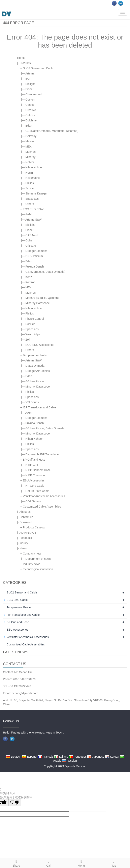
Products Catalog (34, 527)
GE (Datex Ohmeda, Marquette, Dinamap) (52, 131)
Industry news (32, 564)
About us (25, 512)
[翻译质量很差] (15, 803)
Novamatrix (33, 178)
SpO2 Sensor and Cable (38, 68)
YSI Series (32, 402)
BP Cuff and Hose (34, 460)
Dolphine (31, 120)
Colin (29, 240)
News (23, 548)
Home (21, 58)
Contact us (26, 517)
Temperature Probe (35, 355)
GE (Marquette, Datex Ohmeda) (45, 272)
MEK (29, 147)
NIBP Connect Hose (38, 470)
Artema (30, 73)
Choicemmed (34, 94)
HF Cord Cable (35, 486)
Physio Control (35, 319)
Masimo (30, 141)
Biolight (30, 84)
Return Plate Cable (37, 491)
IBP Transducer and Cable (39, 407)
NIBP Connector (36, 475)
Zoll (28, 340)
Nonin (29, 173)
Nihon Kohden (35, 167)
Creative (31, 110)
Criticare (31, 115)
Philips (30, 183)
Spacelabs (32, 199)
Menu (81, 863)
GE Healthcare (35, 381)
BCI (28, 79)
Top (114, 863)
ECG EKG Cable (33, 209)
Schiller (30, 188)
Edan (29, 126)
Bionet (30, 89)
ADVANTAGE (28, 533)
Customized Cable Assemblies (42, 507)
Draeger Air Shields (38, 371)
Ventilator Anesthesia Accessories (44, 496)
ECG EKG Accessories (40, 345)
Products (25, 63)
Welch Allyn (33, 334)
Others (30, 204)
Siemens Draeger (37, 193)
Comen (30, 100)
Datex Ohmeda (35, 366)
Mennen (31, 152)
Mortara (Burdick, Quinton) (42, 298)
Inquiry (24, 543)
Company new (32, 554)
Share (16, 863)
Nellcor (30, 162)
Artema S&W (34, 220)
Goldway (31, 136)
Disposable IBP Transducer (43, 454)
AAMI (29, 214)
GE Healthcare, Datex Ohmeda (45, 428)
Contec (30, 105)
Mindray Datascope (38, 303)
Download (26, 522)
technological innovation (38, 569)
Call (49, 863)
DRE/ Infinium (34, 256)
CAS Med (32, 235)
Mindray (31, 157)
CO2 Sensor (33, 501)
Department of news (38, 559)
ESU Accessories (34, 480)
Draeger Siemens (37, 251)
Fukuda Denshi (35, 267)
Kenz (29, 277)
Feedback (26, 538)
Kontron (30, 282)
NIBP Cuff (32, 465)
